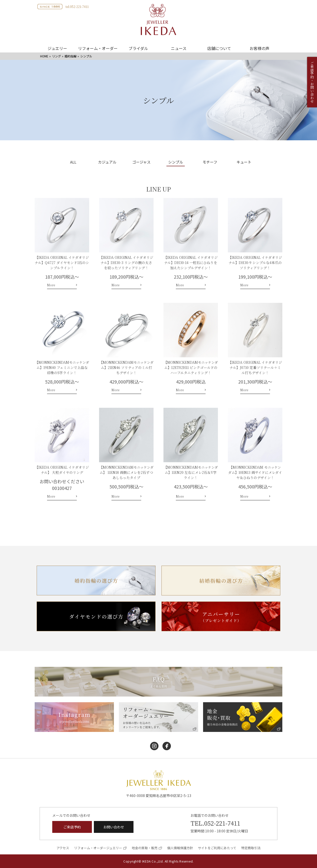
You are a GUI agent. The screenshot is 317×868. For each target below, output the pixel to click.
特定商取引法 (251, 848)
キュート (244, 162)
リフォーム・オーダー (98, 48)
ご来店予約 (72, 827)
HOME (44, 56)
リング (56, 56)
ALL (73, 162)
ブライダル (138, 48)
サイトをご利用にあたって (217, 848)
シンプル (176, 162)
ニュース (179, 48)
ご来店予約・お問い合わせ (312, 82)
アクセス (63, 848)
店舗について (219, 48)
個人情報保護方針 (180, 848)
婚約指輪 (71, 56)
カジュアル (107, 162)
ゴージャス (141, 162)
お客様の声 (260, 48)
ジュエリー (57, 48)
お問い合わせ (114, 827)
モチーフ (210, 162)
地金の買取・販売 (145, 848)
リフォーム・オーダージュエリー (98, 848)
